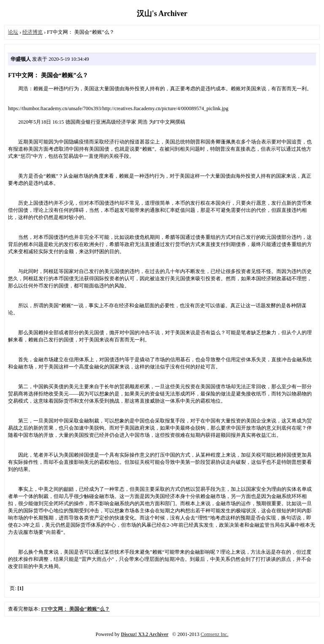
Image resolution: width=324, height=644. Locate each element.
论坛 (13, 32)
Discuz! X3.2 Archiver (145, 634)
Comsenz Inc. (214, 634)
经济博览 (32, 32)
